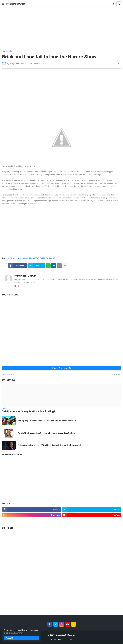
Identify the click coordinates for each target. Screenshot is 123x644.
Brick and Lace (15, 51)
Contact (69, 640)
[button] (3, 4)
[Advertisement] (61, 29)
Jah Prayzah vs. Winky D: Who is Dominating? (29, 411)
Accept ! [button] (9, 638)
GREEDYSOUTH (16, 4)
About (61, 640)
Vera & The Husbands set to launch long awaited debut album (46, 433)
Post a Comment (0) (61, 368)
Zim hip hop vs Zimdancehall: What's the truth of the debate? (47, 421)
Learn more (19, 633)
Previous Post (9, 375)
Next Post (116, 375)
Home (4, 51)
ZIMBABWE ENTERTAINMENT (42, 258)
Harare (25, 258)
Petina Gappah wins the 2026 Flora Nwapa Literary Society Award (49, 445)
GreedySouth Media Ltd (66, 635)
